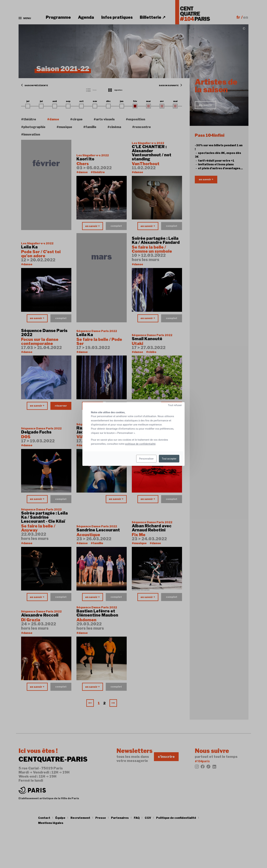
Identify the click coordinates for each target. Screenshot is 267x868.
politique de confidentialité (140, 444)
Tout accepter (169, 459)
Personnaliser (146, 459)
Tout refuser (175, 405)
